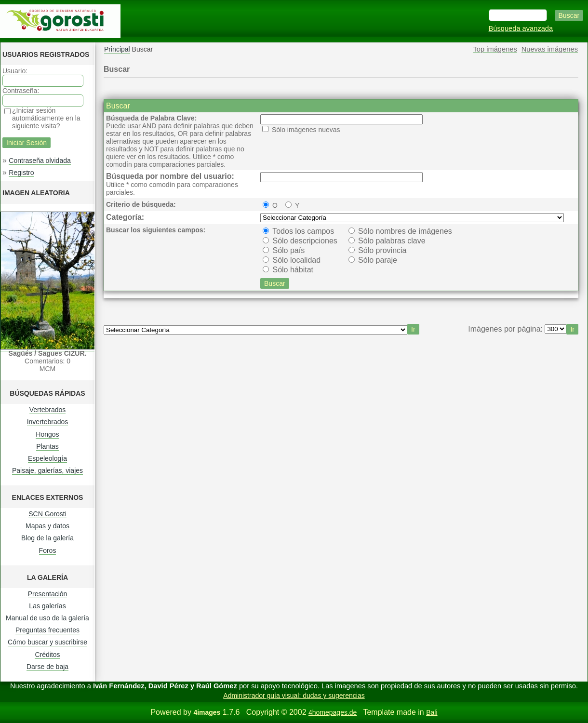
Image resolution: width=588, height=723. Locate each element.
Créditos (47, 655)
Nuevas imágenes (550, 49)
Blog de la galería (47, 538)
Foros (48, 550)
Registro (21, 173)
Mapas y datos (47, 526)
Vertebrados (48, 410)
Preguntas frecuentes (47, 630)
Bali (432, 712)
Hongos (47, 434)
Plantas (47, 446)
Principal (117, 49)
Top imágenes (495, 49)
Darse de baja (47, 667)
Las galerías (47, 606)
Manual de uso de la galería (47, 618)
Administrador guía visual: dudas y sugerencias (294, 696)
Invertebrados (48, 422)
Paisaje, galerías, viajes (47, 470)
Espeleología (47, 458)
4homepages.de (333, 712)
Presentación (48, 594)
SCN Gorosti (47, 514)
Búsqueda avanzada (521, 28)
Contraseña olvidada (40, 161)
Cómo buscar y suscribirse (47, 642)
